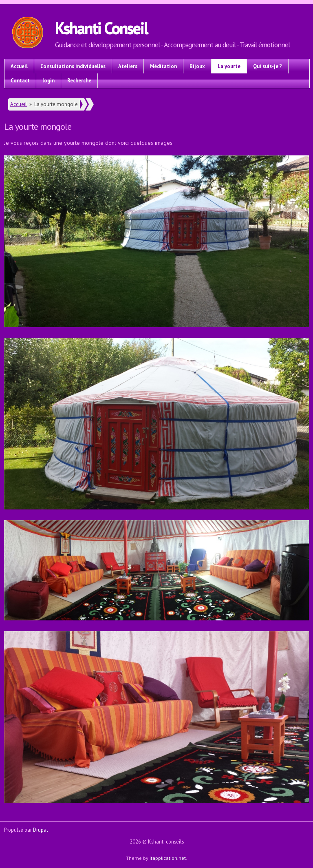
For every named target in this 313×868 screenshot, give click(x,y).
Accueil (19, 66)
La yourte (229, 66)
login (48, 80)
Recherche (79, 80)
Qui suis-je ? (268, 66)
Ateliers (128, 66)
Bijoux (197, 66)
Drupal (41, 830)
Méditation (163, 66)
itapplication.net (168, 858)
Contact (20, 80)
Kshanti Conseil (101, 28)
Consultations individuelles (73, 66)
